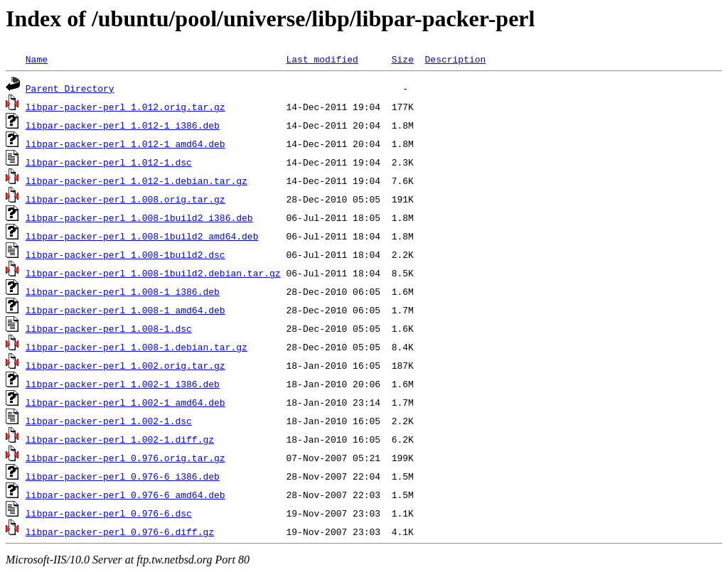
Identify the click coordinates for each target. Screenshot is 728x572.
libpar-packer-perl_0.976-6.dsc (109, 513)
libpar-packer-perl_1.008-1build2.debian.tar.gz (153, 273)
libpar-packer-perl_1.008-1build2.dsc (125, 254)
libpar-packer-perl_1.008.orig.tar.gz (125, 199)
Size (403, 59)
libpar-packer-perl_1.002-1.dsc (109, 421)
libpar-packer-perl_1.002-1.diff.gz (120, 439)
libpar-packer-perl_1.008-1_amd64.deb (125, 310)
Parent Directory (70, 88)
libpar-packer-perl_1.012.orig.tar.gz (125, 107)
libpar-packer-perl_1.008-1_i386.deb (123, 291)
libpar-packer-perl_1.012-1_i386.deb (123, 125)
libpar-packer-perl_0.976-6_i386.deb (123, 476)
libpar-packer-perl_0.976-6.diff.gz (120, 531)
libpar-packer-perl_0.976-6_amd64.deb (125, 495)
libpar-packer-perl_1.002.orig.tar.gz (125, 365)
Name (37, 59)
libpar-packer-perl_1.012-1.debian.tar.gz (136, 180)
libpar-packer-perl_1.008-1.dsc (109, 328)
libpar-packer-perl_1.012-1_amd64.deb (125, 144)
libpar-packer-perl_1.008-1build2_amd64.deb (142, 236)
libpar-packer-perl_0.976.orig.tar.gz (125, 458)
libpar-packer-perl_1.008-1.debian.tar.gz (136, 347)
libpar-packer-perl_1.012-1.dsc (109, 162)
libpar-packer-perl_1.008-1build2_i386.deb (139, 217)
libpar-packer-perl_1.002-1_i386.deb (123, 384)
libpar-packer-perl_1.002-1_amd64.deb (125, 402)
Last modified (322, 59)
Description (455, 59)
